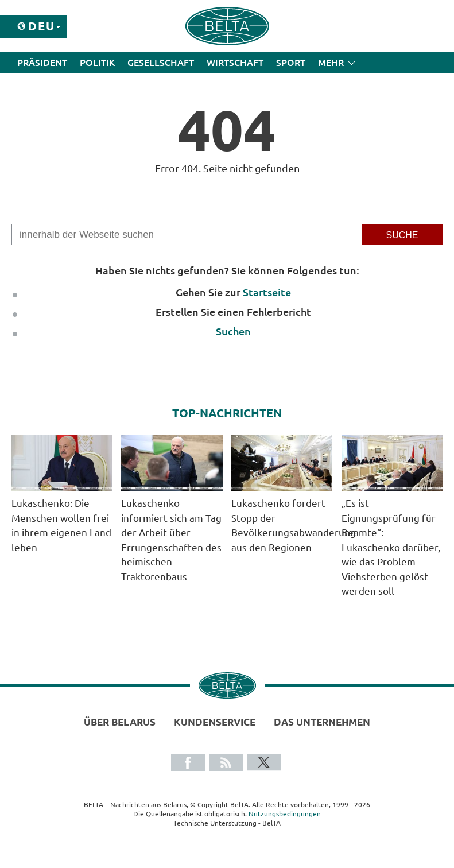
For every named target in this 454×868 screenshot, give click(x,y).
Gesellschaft (161, 63)
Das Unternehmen (322, 722)
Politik (97, 63)
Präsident (42, 63)
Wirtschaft (235, 63)
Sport (291, 63)
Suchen (233, 331)
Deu (42, 26)
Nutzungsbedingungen (285, 814)
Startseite (267, 292)
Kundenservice (215, 722)
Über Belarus (120, 722)
